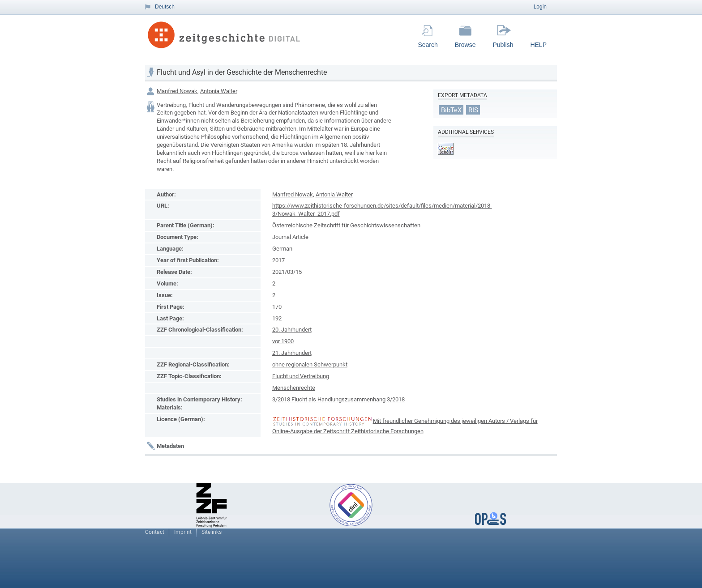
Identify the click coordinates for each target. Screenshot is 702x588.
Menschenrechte (294, 388)
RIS (473, 110)
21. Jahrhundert (292, 353)
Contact (155, 532)
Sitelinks (212, 532)
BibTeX (451, 110)
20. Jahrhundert (292, 330)
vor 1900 (283, 341)
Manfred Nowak (177, 91)
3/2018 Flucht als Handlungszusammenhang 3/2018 (338, 399)
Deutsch (165, 7)
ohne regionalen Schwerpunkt (310, 364)
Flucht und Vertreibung (301, 376)
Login (540, 7)
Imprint (183, 532)
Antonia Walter (219, 91)
